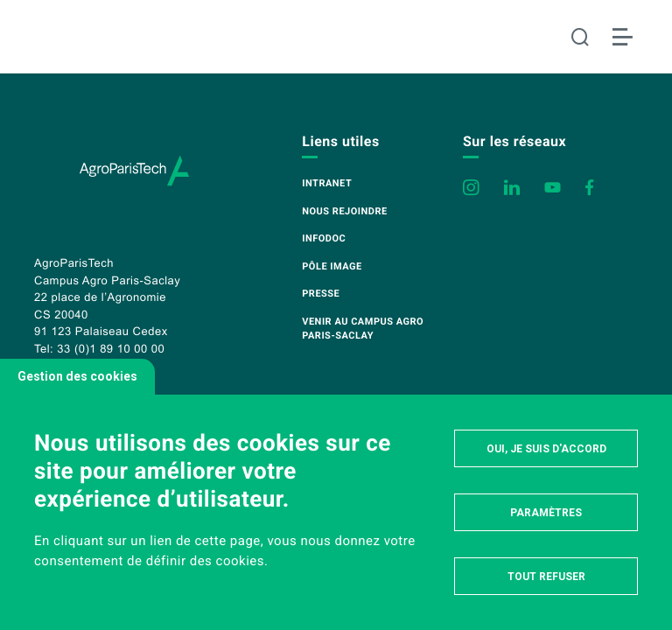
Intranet (327, 183)
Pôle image (332, 266)
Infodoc (324, 238)
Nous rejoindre (344, 211)
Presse (321, 294)
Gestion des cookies (77, 376)
